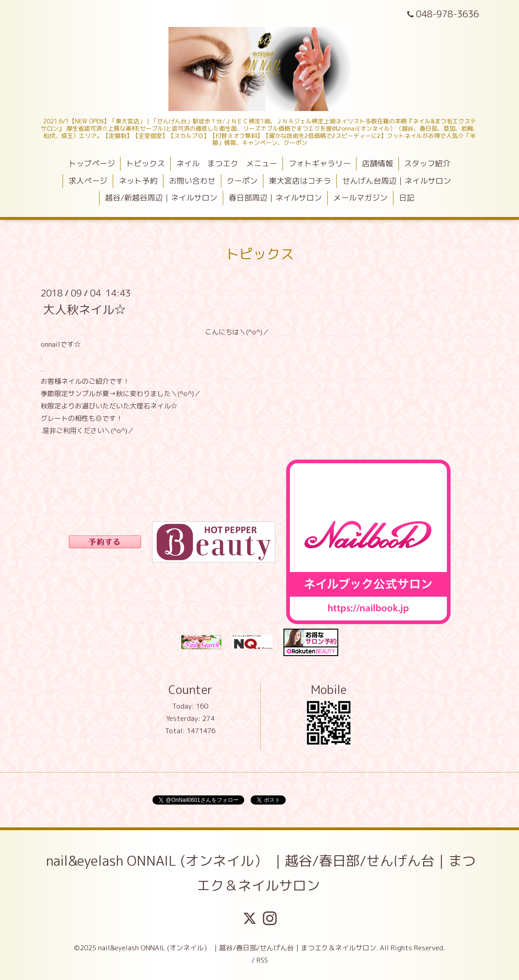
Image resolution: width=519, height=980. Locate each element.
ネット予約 (138, 181)
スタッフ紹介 (427, 163)
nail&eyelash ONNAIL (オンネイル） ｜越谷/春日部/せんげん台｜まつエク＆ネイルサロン (261, 873)
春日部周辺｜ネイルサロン (275, 198)
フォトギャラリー (320, 163)
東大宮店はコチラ (300, 181)
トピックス (145, 163)
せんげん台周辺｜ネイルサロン (397, 181)
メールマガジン (360, 198)
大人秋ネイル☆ (84, 309)
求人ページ (88, 181)
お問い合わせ (192, 181)
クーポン (242, 181)
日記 (407, 198)
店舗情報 (377, 163)
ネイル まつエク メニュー (227, 163)
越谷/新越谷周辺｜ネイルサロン (161, 198)
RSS (262, 960)
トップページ (92, 163)
